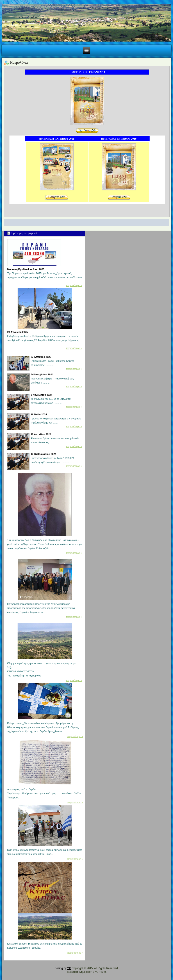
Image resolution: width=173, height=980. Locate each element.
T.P (69, 968)
